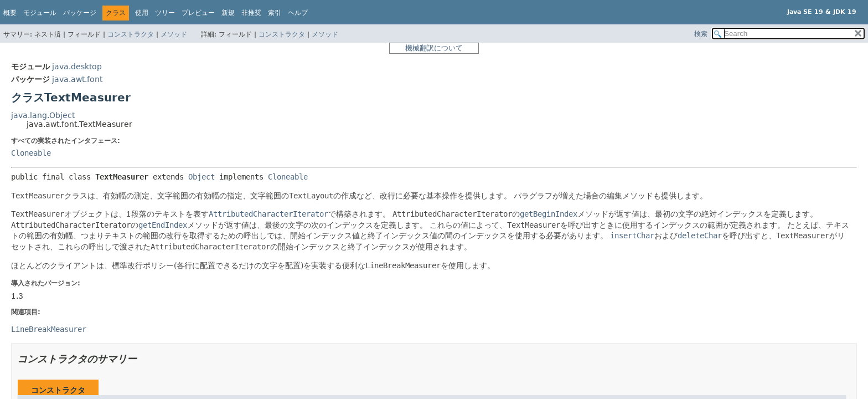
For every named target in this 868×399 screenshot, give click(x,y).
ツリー (165, 13)
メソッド (174, 34)
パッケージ (80, 13)
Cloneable (31, 153)
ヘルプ (298, 13)
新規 (228, 13)
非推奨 (251, 13)
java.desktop (77, 66)
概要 (10, 13)
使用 (142, 13)
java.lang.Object (43, 115)
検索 (701, 34)
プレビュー (198, 13)
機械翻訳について (434, 48)
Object (201, 177)
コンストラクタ (131, 34)
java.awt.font (77, 79)
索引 (275, 13)
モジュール (40, 13)
